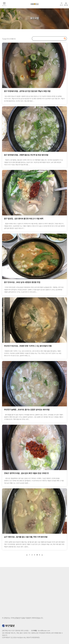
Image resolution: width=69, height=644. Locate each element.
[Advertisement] (34, 589)
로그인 (61, 4)
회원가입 (66, 4)
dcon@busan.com (44, 631)
